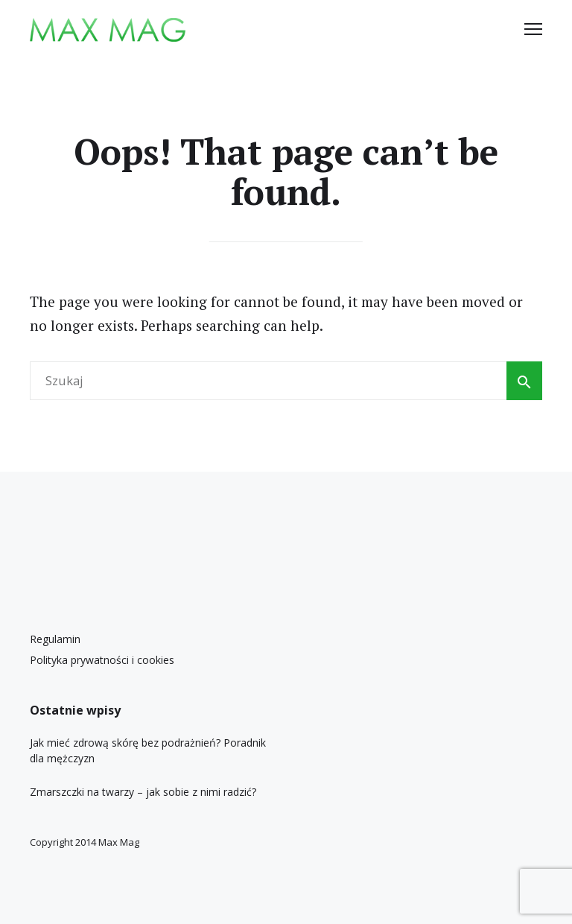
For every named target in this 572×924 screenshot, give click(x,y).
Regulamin (55, 639)
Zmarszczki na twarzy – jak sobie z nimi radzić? (143, 792)
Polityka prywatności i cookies (102, 660)
